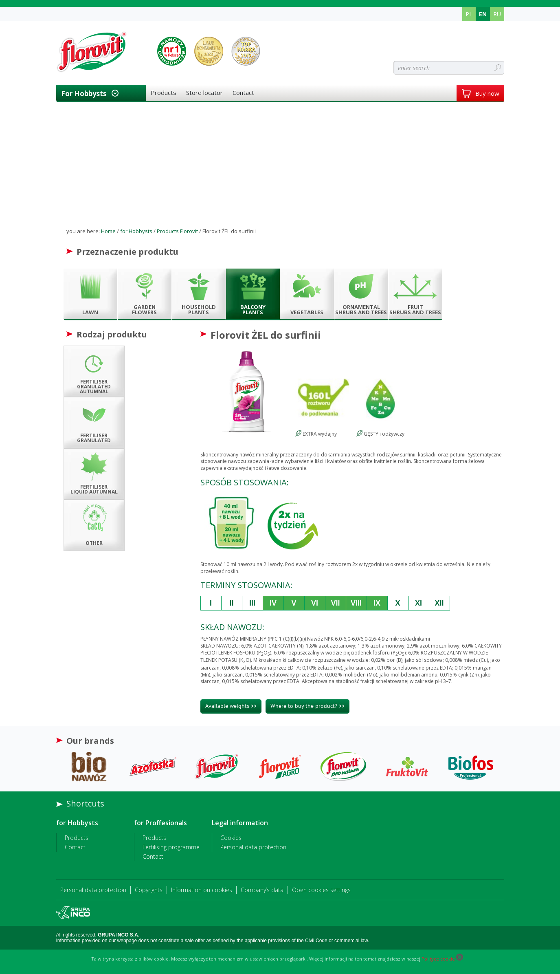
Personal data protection (253, 847)
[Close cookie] (460, 959)
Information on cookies (202, 890)
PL (469, 14)
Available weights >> (231, 706)
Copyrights (149, 890)
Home (108, 231)
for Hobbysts (84, 94)
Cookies (231, 838)
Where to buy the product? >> (307, 706)
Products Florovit (177, 231)
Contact (243, 93)
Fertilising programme (171, 847)
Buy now (480, 93)
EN (483, 14)
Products (164, 93)
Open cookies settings (321, 890)
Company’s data (262, 890)
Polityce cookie (438, 959)
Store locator (204, 93)
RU (497, 14)
